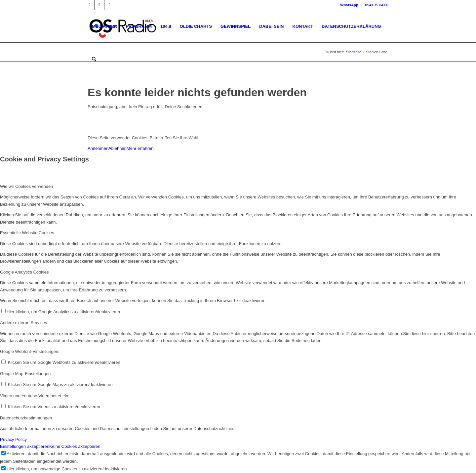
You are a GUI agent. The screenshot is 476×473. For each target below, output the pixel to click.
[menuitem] (349, 5)
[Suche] (94, 60)
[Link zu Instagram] (99, 5)
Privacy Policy (13, 439)
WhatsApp (349, 5)
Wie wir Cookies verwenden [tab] (26, 186)
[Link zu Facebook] (89, 5)
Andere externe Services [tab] (23, 323)
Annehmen (98, 148)
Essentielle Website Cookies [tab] (27, 233)
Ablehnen (118, 148)
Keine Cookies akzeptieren (75, 446)
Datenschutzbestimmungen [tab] (26, 418)
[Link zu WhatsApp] (109, 5)
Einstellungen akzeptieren (25, 446)
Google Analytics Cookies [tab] (24, 272)
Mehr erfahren (140, 148)
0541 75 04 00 (377, 5)
